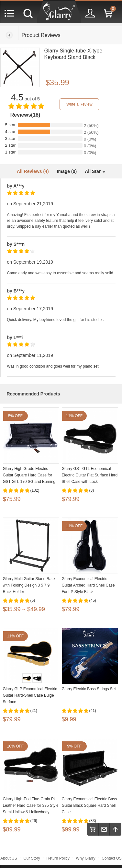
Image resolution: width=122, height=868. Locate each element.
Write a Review (79, 104)
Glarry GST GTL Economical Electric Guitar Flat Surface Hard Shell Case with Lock (90, 475)
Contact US (111, 858)
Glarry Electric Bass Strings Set (89, 689)
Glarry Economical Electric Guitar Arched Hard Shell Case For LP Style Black (88, 585)
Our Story (32, 858)
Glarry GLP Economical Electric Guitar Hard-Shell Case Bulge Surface (30, 695)
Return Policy (58, 858)
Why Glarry (86, 858)
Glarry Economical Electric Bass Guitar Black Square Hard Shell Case (89, 805)
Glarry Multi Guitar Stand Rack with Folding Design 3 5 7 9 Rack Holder (29, 585)
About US (9, 858)
